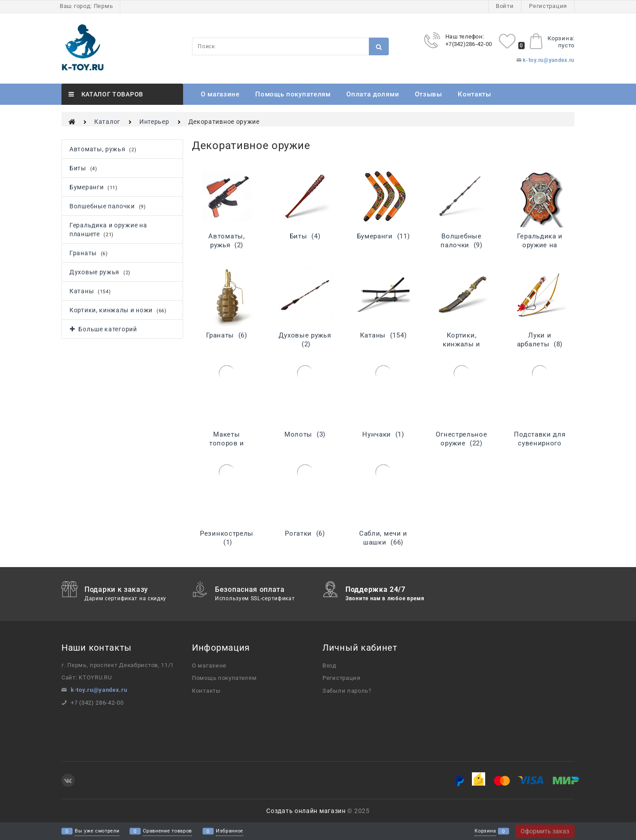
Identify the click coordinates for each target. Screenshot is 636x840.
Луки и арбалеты (540, 340)
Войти (505, 6)
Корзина (485, 831)
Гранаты (227, 335)
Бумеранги (383, 236)
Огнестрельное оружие (461, 439)
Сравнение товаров (167, 831)
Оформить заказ (545, 831)
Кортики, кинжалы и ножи (462, 344)
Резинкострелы (227, 538)
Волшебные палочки (462, 241)
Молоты (305, 434)
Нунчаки (383, 434)
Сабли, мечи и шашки (383, 538)
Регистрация (548, 6)
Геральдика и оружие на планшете (540, 245)
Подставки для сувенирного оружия (540, 443)
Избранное (230, 831)
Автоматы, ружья (226, 241)
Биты (305, 236)
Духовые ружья (305, 340)
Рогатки (305, 533)
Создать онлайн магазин (306, 811)
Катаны (383, 335)
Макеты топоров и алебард (227, 443)
